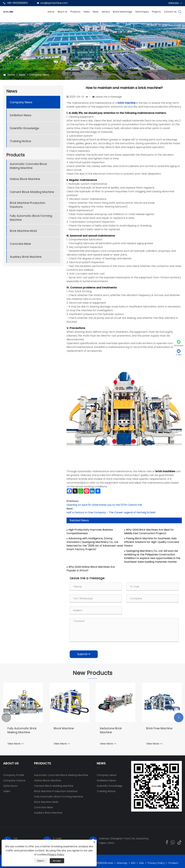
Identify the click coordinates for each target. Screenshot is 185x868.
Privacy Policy (156, 863)
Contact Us (170, 12)
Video (87, 12)
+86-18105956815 (17, 3)
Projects (156, 12)
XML (142, 863)
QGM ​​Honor (10, 786)
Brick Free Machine (159, 728)
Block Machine (64, 728)
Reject (41, 861)
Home (51, 12)
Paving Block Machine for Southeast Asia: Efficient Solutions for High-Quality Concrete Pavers (152, 542)
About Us (62, 12)
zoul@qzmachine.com (54, 3)
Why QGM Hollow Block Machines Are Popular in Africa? (91, 569)
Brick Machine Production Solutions (28, 205)
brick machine (126, 103)
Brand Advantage (123, 12)
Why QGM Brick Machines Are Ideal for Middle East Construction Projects (149, 532)
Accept (57, 861)
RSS (133, 863)
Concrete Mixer (21, 244)
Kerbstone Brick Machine (111, 730)
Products (75, 12)
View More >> (16, 744)
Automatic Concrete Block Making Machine (28, 166)
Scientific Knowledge (24, 128)
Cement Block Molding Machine (32, 192)
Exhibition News (21, 115)
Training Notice (20, 141)
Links (110, 863)
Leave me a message (108, 97)
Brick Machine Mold (23, 231)
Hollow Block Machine (25, 179)
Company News (39, 75)
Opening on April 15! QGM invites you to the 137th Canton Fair (104, 505)
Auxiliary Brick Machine (26, 257)
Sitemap (122, 863)
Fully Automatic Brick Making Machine (22, 730)
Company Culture (14, 780)
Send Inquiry (142, 12)
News (96, 12)
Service (106, 12)
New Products (92, 673)
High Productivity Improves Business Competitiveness (90, 532)
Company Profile (14, 775)
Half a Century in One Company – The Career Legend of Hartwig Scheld (111, 512)
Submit (84, 654)
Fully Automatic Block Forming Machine (31, 218)
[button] (6, 717)
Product (173, 863)
